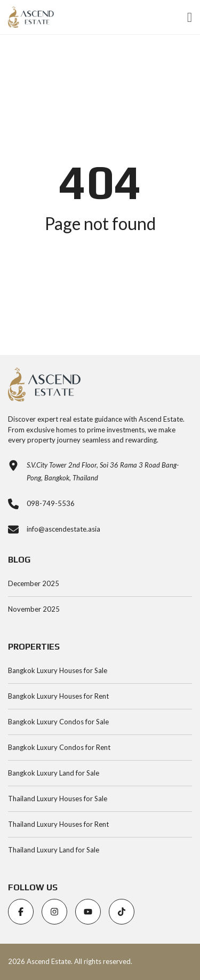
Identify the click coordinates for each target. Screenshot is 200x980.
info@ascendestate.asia (63, 529)
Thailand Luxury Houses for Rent (58, 824)
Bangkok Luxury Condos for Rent (59, 747)
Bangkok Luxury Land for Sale (54, 773)
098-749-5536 (51, 503)
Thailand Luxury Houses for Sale (58, 799)
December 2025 (34, 583)
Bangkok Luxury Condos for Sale (58, 722)
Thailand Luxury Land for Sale (54, 850)
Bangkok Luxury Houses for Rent (58, 696)
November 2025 (34, 609)
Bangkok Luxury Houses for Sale (58, 670)
